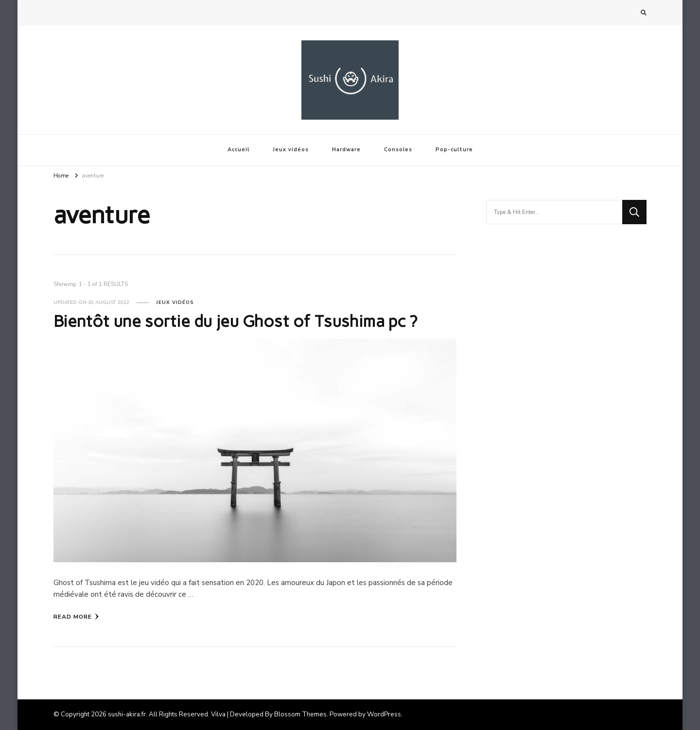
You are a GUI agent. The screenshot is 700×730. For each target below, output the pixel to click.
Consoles (398, 150)
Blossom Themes (300, 714)
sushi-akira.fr (127, 714)
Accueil (238, 150)
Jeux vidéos (291, 150)
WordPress (384, 714)
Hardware (346, 150)
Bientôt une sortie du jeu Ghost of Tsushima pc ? (235, 321)
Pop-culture (454, 150)
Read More (76, 617)
